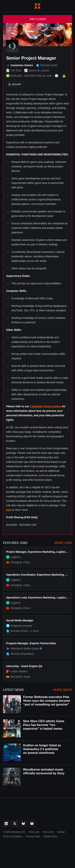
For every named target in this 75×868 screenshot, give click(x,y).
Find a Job (34, 832)
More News (63, 690)
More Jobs (63, 543)
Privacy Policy (33, 837)
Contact (61, 832)
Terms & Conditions (13, 837)
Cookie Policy (50, 837)
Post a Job (48, 832)
